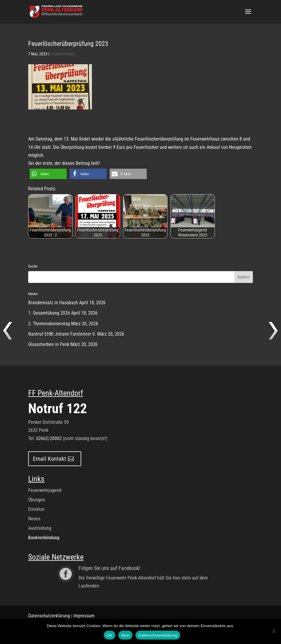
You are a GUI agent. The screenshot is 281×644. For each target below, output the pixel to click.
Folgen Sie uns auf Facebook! (109, 568)
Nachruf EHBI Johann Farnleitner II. (62, 334)
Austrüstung (40, 528)
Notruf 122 (58, 408)
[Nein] (274, 631)
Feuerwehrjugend (45, 490)
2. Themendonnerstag (49, 324)
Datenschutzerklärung (49, 616)
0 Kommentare (62, 54)
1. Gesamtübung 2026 (49, 313)
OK (110, 635)
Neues (34, 519)
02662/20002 (49, 438)
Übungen (37, 500)
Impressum (84, 616)
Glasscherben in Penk (49, 344)
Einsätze (36, 509)
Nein (125, 635)
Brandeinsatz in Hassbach (53, 303)
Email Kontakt (50, 459)
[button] (48, 174)
